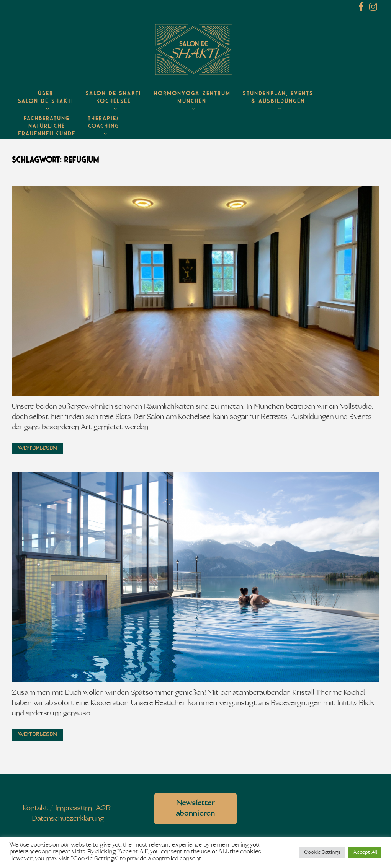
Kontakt (35, 809)
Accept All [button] (365, 853)
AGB (103, 809)
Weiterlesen (37, 449)
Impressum (74, 809)
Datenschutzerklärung (68, 819)
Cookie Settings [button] (322, 853)
